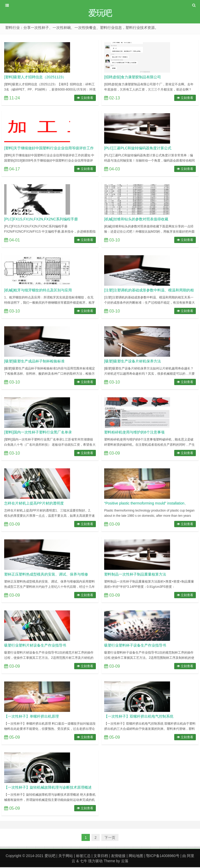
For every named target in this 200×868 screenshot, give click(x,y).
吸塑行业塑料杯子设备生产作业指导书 (135, 646)
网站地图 (136, 857)
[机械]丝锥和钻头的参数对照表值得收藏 (136, 220)
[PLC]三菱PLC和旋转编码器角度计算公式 (138, 149)
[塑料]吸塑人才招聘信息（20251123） (35, 78)
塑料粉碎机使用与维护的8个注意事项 (134, 433)
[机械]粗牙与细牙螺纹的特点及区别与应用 (38, 291)
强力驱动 (95, 862)
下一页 (110, 838)
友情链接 (118, 857)
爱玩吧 (50, 857)
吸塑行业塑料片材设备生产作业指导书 (35, 646)
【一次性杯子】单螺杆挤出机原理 (32, 717)
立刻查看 (85, 99)
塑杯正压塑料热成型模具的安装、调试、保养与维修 (46, 575)
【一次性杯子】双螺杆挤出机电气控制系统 (139, 717)
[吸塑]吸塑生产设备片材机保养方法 (133, 362)
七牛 (84, 862)
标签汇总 (83, 857)
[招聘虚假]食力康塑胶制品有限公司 (133, 78)
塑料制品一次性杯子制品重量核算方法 (135, 575)
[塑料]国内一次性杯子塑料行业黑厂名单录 (38, 433)
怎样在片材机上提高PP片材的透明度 (34, 504)
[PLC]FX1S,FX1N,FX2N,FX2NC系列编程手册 (41, 220)
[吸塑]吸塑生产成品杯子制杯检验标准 (34, 362)
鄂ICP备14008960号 (163, 857)
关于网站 (66, 857)
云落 (125, 862)
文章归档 (101, 857)
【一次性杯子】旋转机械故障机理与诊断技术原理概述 (48, 788)
